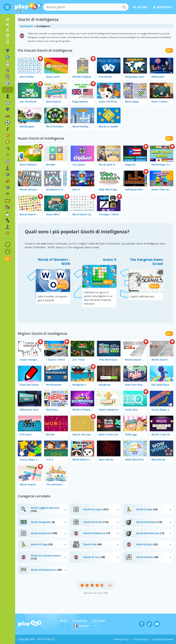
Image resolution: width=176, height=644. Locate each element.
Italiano (81, 626)
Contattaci (80, 621)
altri (169, 50)
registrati (163, 7)
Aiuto (63, 621)
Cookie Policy (140, 639)
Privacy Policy (121, 639)
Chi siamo (99, 621)
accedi (140, 7)
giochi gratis (27, 26)
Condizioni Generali (163, 639)
